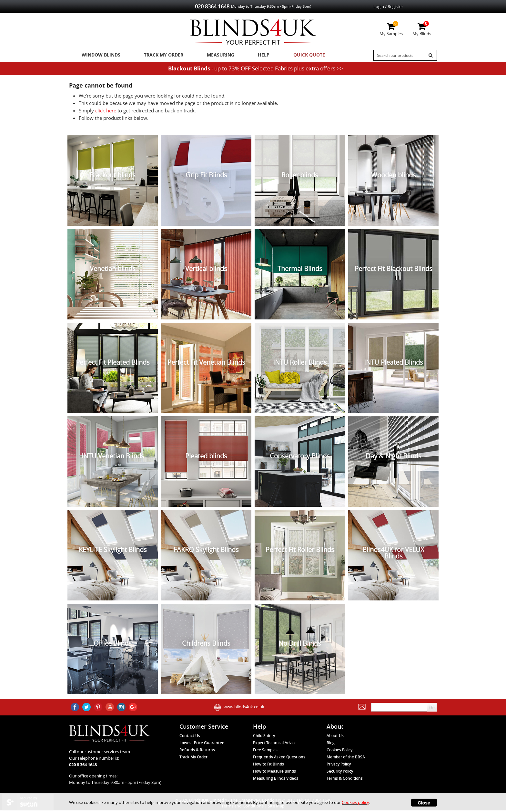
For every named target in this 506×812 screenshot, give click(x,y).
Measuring (214, 55)
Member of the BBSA (346, 759)
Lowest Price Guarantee (202, 745)
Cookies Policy (339, 752)
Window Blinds (99, 55)
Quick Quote (296, 55)
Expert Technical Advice (275, 745)
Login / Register (388, 6)
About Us (335, 738)
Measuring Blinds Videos (276, 780)
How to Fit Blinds (268, 766)
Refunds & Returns (197, 752)
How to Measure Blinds (274, 773)
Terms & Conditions (345, 780)
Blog (331, 745)
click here (106, 112)
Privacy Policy (339, 766)
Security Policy (340, 773)
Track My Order (160, 55)
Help (254, 55)
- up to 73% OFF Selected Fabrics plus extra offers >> (256, 70)
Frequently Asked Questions (279, 759)
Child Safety (264, 738)
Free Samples (265, 752)
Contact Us (190, 738)
